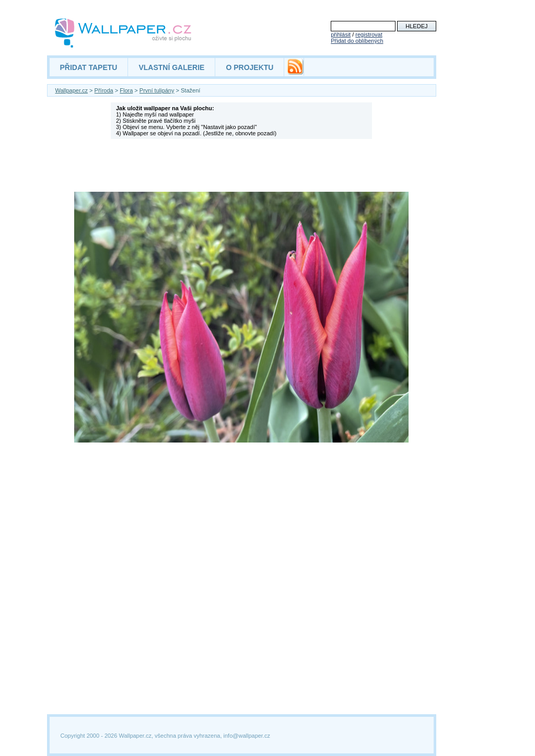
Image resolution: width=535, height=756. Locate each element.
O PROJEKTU (249, 67)
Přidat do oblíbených (357, 41)
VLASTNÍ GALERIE (171, 67)
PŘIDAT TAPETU (89, 67)
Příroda (104, 90)
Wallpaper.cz (72, 90)
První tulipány (157, 90)
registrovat (369, 34)
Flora (126, 90)
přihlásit (341, 34)
